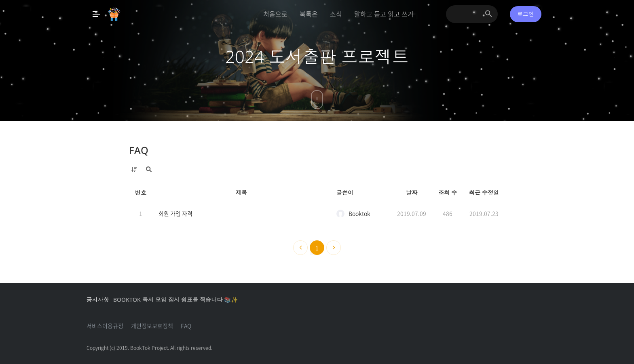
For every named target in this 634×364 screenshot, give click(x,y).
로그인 (526, 14)
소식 (336, 14)
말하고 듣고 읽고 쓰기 (384, 14)
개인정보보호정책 (152, 326)
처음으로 (275, 14)
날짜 (412, 193)
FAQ (139, 150)
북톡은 (309, 14)
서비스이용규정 (105, 326)
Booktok (353, 214)
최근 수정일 (484, 193)
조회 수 (448, 193)
